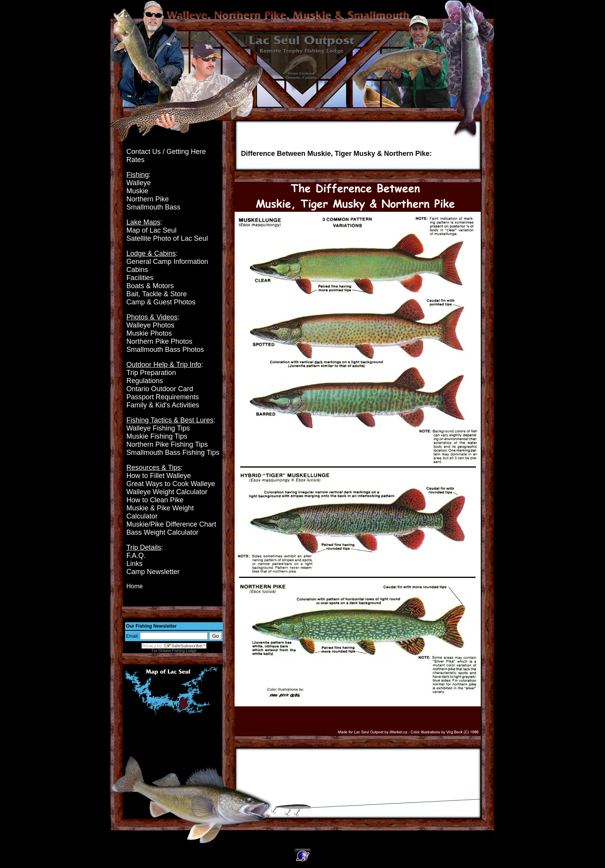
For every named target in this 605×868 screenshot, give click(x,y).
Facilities (140, 278)
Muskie (138, 191)
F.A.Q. (136, 556)
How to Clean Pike (155, 500)
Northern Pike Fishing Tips (167, 444)
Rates (136, 160)
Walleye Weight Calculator (167, 492)
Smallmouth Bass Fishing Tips (173, 453)
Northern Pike (148, 199)
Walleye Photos (150, 325)
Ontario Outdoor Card (160, 389)
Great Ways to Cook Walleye (171, 484)
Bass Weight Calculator (163, 532)
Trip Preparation (151, 373)
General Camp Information (167, 262)
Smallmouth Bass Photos (165, 350)
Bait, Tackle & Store (157, 294)
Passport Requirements (163, 397)
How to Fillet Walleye (159, 476)
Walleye (139, 183)
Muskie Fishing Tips (157, 436)
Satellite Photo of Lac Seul (167, 238)
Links (135, 564)
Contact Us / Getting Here (166, 152)
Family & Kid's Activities (163, 405)
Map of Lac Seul (152, 230)
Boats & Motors (150, 286)
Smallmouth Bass (154, 207)
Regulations (145, 381)
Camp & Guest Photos (161, 302)
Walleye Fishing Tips (158, 428)
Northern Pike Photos (160, 341)
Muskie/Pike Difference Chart (172, 524)
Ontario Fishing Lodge (177, 651)
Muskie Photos (149, 333)
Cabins (137, 270)
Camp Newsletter (153, 572)
